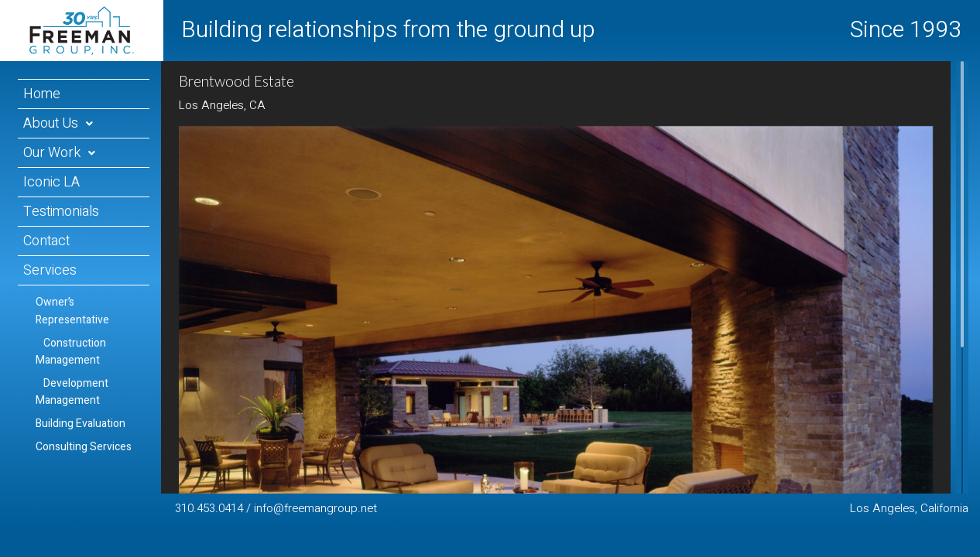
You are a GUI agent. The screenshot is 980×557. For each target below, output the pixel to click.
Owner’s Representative (72, 311)
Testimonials (61, 212)
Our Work (52, 153)
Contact (46, 241)
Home (42, 94)
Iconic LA (51, 182)
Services (50, 270)
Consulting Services (84, 447)
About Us (51, 123)
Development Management (72, 392)
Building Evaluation (81, 424)
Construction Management (71, 352)
